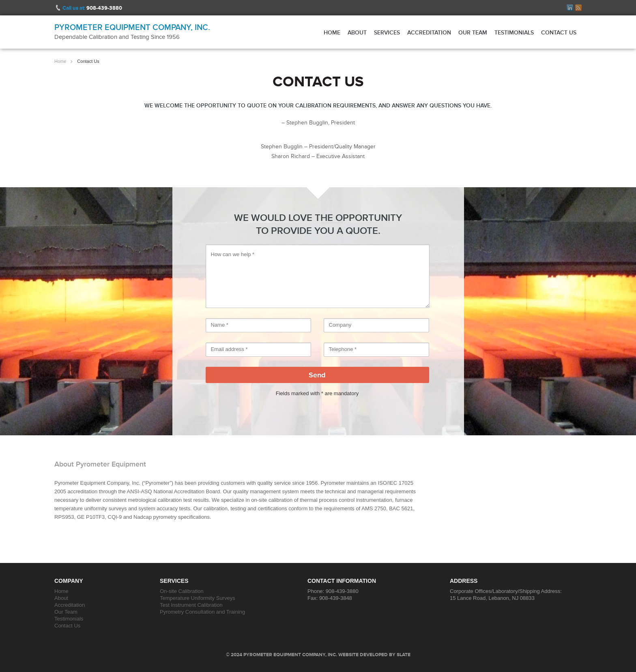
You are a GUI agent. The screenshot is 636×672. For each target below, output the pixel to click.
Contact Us (559, 32)
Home (332, 32)
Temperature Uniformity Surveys (198, 598)
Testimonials (514, 32)
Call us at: (92, 8)
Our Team (473, 32)
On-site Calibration (182, 591)
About (357, 32)
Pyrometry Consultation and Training (202, 612)
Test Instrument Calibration (191, 605)
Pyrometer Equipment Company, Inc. (132, 27)
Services (387, 32)
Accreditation (429, 32)
